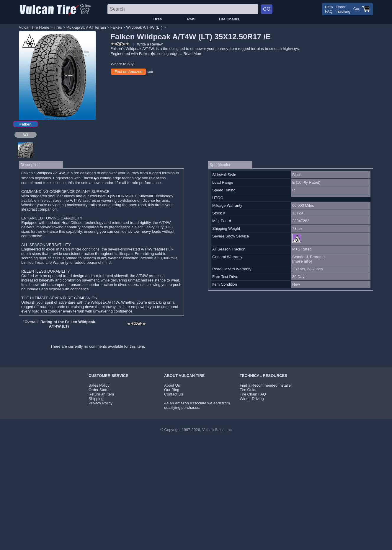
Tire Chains (229, 19)
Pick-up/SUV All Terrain (86, 27)
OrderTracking (343, 9)
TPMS (190, 19)
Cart (362, 9)
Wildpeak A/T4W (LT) (144, 27)
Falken (116, 27)
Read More (193, 54)
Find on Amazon (128, 72)
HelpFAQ (329, 9)
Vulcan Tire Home (34, 27)
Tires (157, 19)
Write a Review (150, 44)
